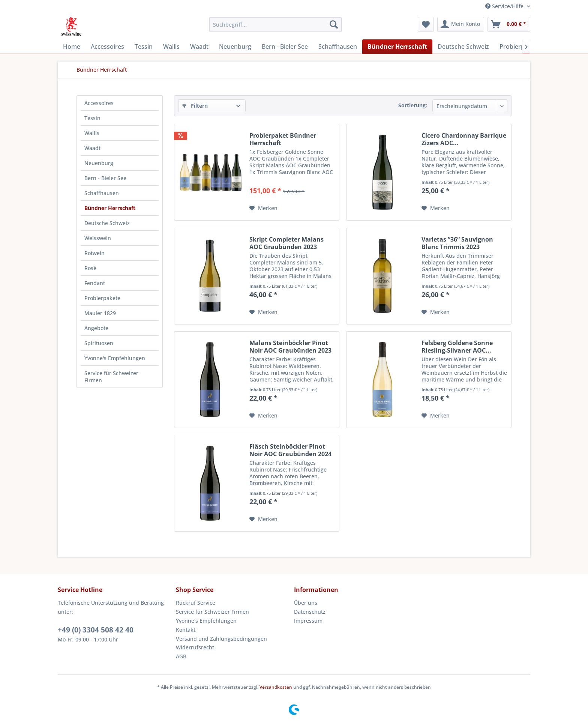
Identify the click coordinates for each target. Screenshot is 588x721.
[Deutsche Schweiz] (463, 47)
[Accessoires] (107, 47)
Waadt (92, 148)
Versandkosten (276, 687)
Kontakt (186, 630)
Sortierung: (413, 105)
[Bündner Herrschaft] (397, 47)
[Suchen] (334, 24)
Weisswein (98, 238)
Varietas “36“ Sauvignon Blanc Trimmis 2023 (457, 243)
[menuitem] (275, 24)
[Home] (72, 47)
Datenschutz (310, 612)
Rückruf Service (196, 603)
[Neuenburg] (235, 47)
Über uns (306, 603)
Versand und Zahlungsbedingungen (221, 639)
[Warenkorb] (509, 24)
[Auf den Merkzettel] (263, 208)
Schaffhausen (102, 193)
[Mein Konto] (461, 24)
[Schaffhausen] (338, 47)
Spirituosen (99, 343)
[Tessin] (144, 47)
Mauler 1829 (100, 313)
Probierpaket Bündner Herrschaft (283, 139)
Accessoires (99, 103)
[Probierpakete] (520, 47)
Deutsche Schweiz (107, 223)
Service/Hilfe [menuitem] (505, 6)
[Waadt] (199, 47)
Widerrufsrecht (195, 647)
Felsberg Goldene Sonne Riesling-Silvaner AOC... (457, 347)
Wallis (92, 133)
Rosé (90, 268)
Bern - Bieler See (105, 178)
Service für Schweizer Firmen (111, 377)
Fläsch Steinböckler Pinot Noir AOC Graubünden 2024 (290, 450)
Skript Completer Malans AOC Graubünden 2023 (286, 243)
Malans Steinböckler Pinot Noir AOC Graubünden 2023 (290, 347)
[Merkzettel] (426, 24)
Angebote (96, 328)
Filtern (195, 106)
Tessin (92, 118)
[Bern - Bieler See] (285, 47)
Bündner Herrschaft (110, 208)
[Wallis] (171, 47)
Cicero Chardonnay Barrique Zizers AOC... (464, 139)
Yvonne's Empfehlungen (115, 358)
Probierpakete (102, 298)
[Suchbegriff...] (275, 24)
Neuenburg (99, 163)
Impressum (308, 621)
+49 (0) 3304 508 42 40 (96, 630)
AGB (181, 656)
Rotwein (94, 253)
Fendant (95, 283)
